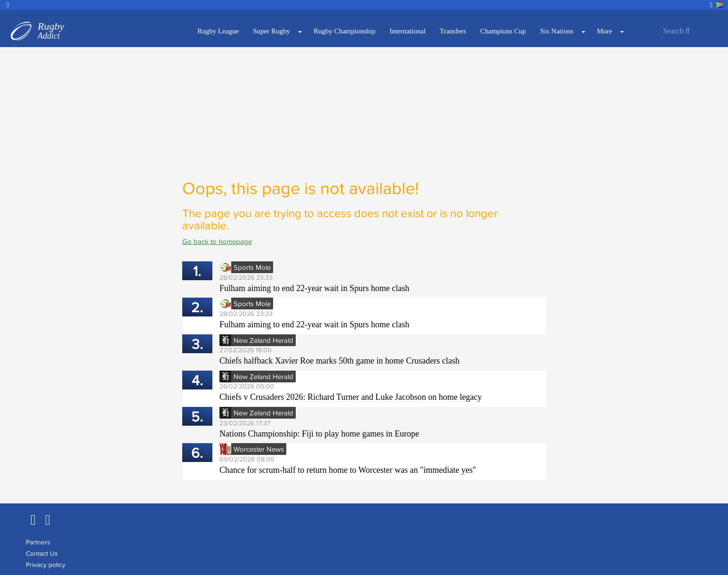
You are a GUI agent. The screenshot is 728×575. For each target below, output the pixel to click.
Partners (38, 542)
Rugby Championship (344, 31)
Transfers (453, 31)
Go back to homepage (217, 241)
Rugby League (218, 31)
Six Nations (557, 31)
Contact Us (42, 553)
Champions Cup (503, 31)
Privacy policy (46, 565)
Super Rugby (271, 31)
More (605, 31)
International (408, 31)
